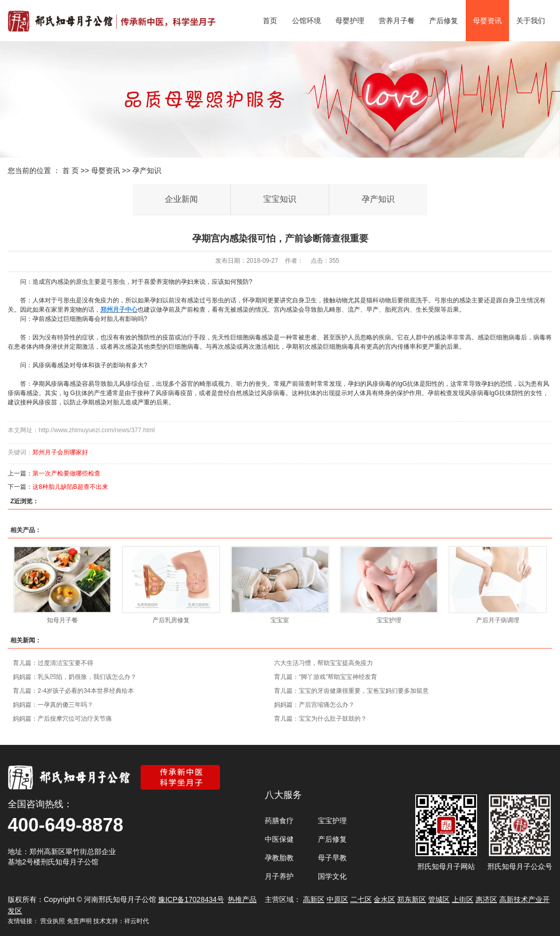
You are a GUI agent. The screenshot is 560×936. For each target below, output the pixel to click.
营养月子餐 (397, 21)
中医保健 (279, 839)
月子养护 (279, 876)
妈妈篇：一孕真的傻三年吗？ (53, 705)
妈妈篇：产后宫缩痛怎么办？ (314, 705)
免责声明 (79, 921)
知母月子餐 (62, 620)
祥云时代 (137, 921)
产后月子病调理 (498, 620)
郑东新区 (412, 899)
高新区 (314, 899)
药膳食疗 (279, 821)
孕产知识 (147, 171)
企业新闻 (181, 199)
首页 (270, 21)
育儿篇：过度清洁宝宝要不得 (53, 663)
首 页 (71, 171)
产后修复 (444, 21)
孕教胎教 (279, 858)
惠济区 (486, 899)
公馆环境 (307, 21)
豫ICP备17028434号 (191, 899)
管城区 (439, 899)
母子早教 (332, 858)
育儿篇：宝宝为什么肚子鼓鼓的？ (320, 719)
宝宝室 (280, 620)
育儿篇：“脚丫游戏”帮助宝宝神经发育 (326, 677)
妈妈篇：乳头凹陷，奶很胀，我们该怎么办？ (75, 677)
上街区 (463, 899)
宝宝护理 (389, 620)
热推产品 (242, 899)
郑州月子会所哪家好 (60, 452)
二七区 (361, 899)
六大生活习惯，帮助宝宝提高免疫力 (324, 663)
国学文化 (332, 876)
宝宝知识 (280, 199)
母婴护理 (350, 21)
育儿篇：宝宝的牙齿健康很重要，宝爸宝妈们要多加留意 (351, 691)
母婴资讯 (487, 21)
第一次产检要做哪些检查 (66, 473)
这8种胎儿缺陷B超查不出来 (70, 487)
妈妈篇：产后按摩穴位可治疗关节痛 (62, 719)
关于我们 (531, 21)
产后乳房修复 (171, 620)
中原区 (337, 899)
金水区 (384, 899)
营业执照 (53, 921)
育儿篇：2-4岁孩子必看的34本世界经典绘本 (73, 691)
